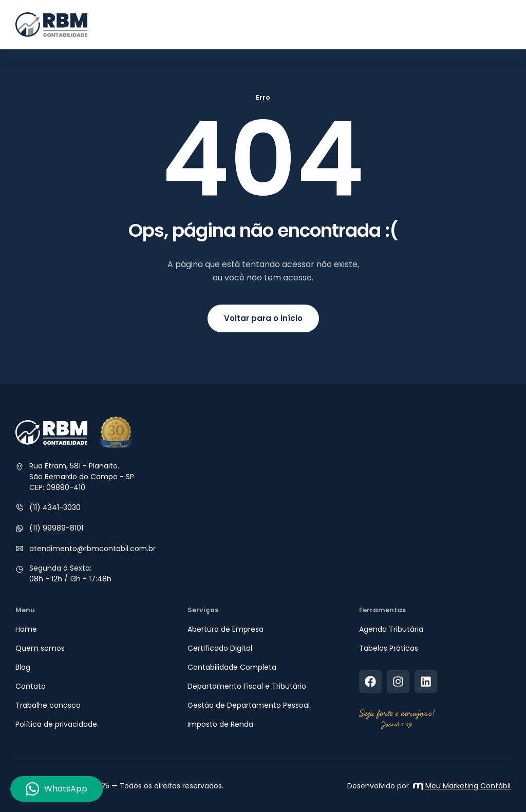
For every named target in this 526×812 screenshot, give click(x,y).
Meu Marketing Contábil (462, 786)
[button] (501, 25)
